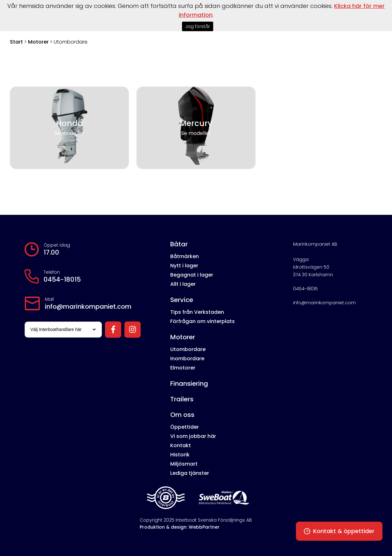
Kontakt (181, 445)
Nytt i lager (184, 266)
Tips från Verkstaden (197, 312)
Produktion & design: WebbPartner (180, 527)
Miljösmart (184, 464)
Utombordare (188, 349)
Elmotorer (183, 368)
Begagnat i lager (192, 275)
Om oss (182, 415)
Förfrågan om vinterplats (203, 321)
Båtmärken (185, 256)
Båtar (179, 244)
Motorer (38, 42)
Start (16, 42)
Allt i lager (183, 284)
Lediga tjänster (190, 473)
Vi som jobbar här (193, 436)
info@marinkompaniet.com (88, 306)
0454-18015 (62, 279)
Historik (180, 455)
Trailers (182, 399)
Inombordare (187, 359)
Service (182, 300)
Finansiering (189, 384)
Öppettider (185, 427)
